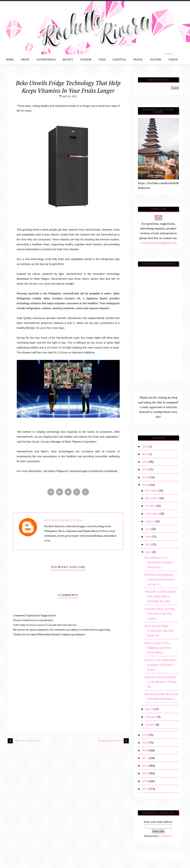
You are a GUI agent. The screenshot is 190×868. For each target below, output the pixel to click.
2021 (145, 485)
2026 (145, 446)
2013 (145, 789)
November (152, 498)
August (150, 521)
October (151, 506)
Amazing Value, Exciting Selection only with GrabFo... (160, 614)
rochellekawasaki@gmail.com (158, 243)
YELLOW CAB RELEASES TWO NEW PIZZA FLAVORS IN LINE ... (160, 596)
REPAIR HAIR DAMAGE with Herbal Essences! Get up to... (160, 579)
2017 (145, 758)
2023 (145, 469)
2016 (145, 766)
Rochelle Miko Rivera (63, 521)
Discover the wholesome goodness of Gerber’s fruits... (160, 665)
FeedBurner (166, 836)
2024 (145, 462)
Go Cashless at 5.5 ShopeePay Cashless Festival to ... (159, 562)
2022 (145, 477)
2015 (145, 773)
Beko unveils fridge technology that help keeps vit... (159, 631)
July (148, 529)
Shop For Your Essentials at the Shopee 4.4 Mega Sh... (161, 682)
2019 (145, 742)
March (150, 709)
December (152, 490)
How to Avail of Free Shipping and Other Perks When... (158, 648)
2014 (145, 781)
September (152, 514)
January (151, 724)
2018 (145, 750)
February (151, 717)
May (148, 544)
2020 (145, 735)
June (149, 536)
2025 (145, 454)
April (149, 552)
